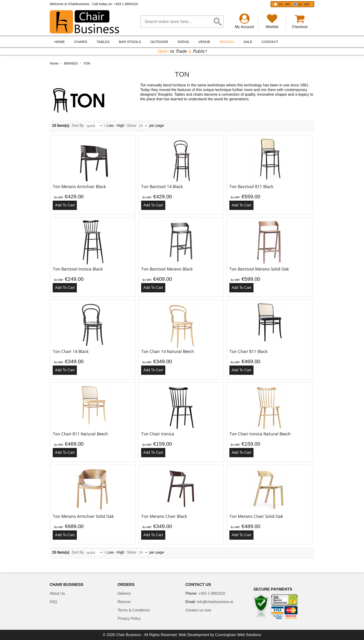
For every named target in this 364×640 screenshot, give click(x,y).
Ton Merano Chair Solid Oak (256, 516)
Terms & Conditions (134, 610)
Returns (124, 602)
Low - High (114, 126)
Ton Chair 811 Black (249, 351)
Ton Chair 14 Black (71, 351)
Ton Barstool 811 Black (251, 186)
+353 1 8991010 (126, 4)
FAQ (53, 602)
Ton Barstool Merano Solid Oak (259, 269)
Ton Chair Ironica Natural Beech (260, 434)
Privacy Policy (129, 619)
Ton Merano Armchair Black (79, 186)
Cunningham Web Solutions (238, 635)
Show (131, 126)
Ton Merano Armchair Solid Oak (83, 516)
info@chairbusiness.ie (215, 602)
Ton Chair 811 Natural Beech (80, 434)
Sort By (78, 126)
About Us (57, 593)
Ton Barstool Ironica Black (78, 269)
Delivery (124, 593)
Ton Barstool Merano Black (167, 269)
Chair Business (128, 635)
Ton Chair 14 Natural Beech (168, 351)
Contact (270, 42)
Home (54, 63)
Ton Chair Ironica (158, 434)
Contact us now (198, 610)
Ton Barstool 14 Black (162, 186)
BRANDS (71, 63)
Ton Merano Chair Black (164, 516)
